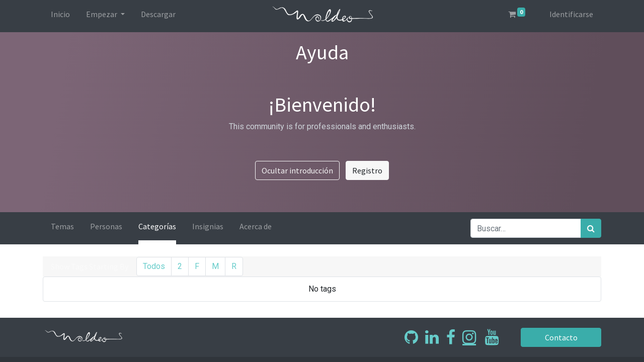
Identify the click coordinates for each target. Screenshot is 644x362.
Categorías (157, 226)
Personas (106, 226)
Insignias (208, 226)
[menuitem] (60, 16)
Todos (154, 266)
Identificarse (571, 14)
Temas (62, 226)
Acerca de (256, 226)
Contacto (561, 337)
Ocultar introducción (297, 170)
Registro (367, 170)
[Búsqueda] (591, 228)
